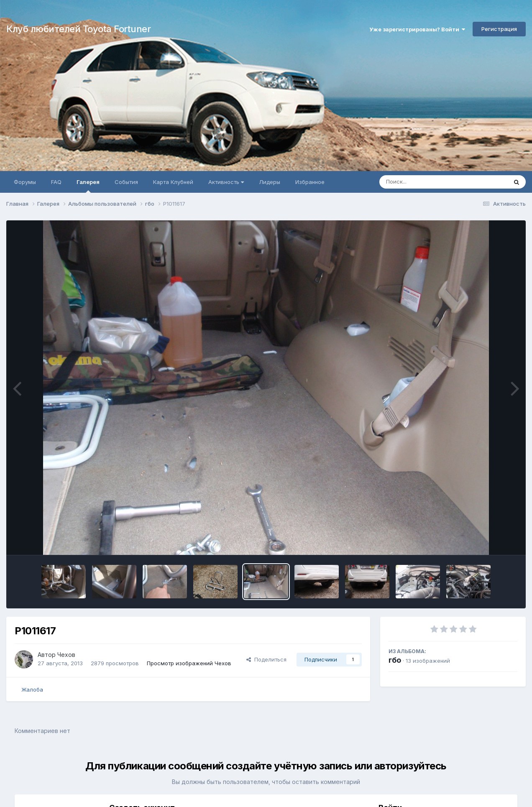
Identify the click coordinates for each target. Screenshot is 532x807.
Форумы (25, 182)
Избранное (310, 182)
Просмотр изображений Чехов (189, 663)
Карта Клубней (173, 182)
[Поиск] (427, 182)
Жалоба (32, 690)
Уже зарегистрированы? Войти (417, 29)
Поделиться (266, 659)
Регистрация (499, 29)
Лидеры (270, 182)
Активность (226, 182)
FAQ (56, 182)
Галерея (88, 186)
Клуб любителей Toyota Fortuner (78, 29)
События (126, 182)
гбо (395, 660)
